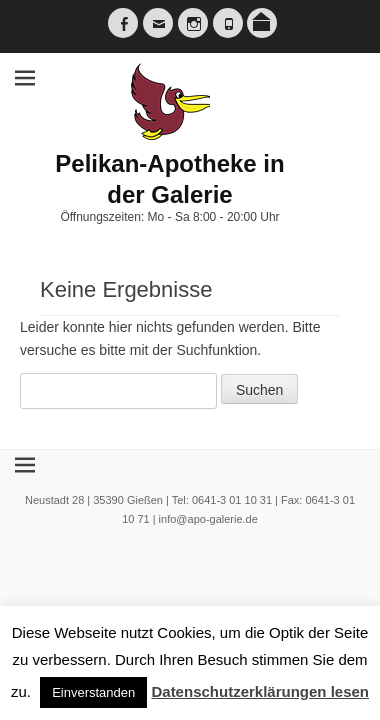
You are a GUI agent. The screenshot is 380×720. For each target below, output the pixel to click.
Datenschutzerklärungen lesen (260, 691)
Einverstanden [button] (93, 692)
